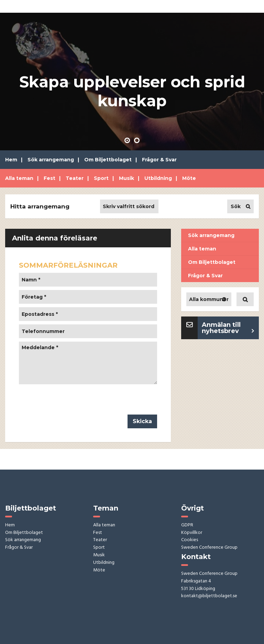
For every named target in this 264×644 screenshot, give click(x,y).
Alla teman (19, 178)
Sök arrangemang (51, 160)
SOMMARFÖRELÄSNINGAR (68, 265)
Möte (189, 178)
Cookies (190, 540)
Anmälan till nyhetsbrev (221, 328)
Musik (126, 178)
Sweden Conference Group (209, 548)
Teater (75, 178)
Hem (11, 160)
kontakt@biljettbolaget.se (209, 596)
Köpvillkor (192, 533)
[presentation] (71, 401)
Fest (49, 178)
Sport (101, 178)
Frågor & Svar (159, 160)
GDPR (187, 525)
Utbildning (158, 178)
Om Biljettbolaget (108, 160)
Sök (236, 206)
